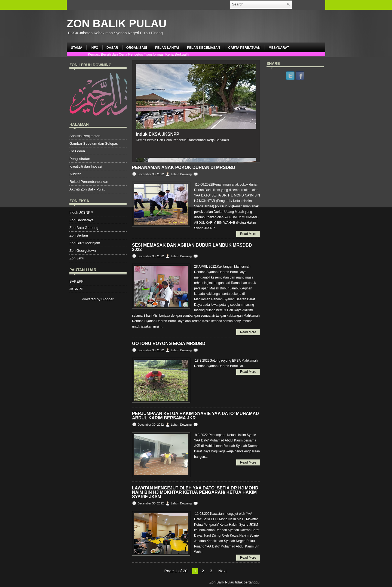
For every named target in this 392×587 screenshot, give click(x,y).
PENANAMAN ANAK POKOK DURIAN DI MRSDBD (184, 168)
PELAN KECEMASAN (203, 48)
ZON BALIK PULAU (117, 23)
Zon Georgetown (83, 251)
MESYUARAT (279, 48)
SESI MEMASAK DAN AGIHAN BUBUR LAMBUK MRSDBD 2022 (192, 247)
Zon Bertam (79, 235)
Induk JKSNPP (81, 212)
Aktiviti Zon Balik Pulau (87, 189)
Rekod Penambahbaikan (89, 182)
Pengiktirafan (80, 159)
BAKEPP (76, 281)
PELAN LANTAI (167, 48)
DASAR (112, 48)
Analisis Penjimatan (85, 136)
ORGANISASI (137, 48)
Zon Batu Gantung (84, 228)
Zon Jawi (76, 258)
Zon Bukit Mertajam (85, 243)
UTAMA (76, 48)
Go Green (77, 151)
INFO (94, 48)
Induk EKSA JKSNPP (157, 134)
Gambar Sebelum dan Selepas (94, 143)
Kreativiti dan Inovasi (86, 166)
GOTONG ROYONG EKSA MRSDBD (169, 344)
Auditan (75, 174)
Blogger (107, 299)
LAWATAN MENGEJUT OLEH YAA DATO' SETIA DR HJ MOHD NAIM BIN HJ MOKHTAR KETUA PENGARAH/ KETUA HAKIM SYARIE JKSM (195, 492)
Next (223, 571)
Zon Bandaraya (82, 220)
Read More (248, 234)
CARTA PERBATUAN (244, 48)
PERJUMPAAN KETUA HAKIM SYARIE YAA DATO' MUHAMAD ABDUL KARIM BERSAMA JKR (195, 416)
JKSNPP (76, 289)
